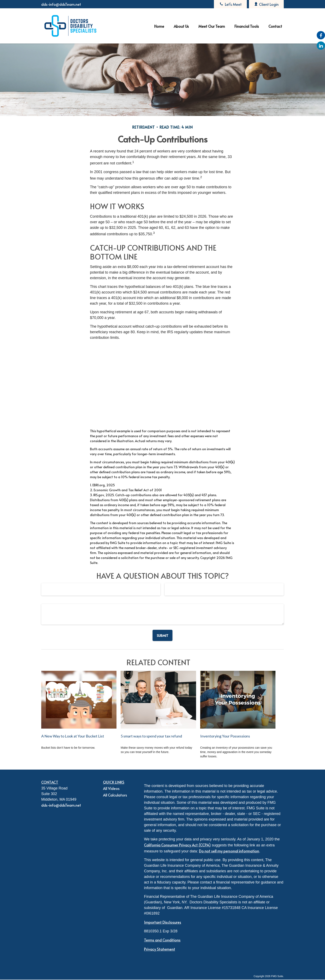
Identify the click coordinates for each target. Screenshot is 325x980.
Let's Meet (230, 4)
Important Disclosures (163, 922)
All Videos (111, 788)
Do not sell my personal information (229, 851)
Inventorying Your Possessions (225, 736)
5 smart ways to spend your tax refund (151, 736)
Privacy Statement (160, 949)
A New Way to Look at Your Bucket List (73, 736)
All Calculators (115, 795)
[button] (159, 26)
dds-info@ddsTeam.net (61, 4)
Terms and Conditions (162, 940)
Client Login (266, 4)
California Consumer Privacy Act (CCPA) (177, 845)
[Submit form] (162, 635)
